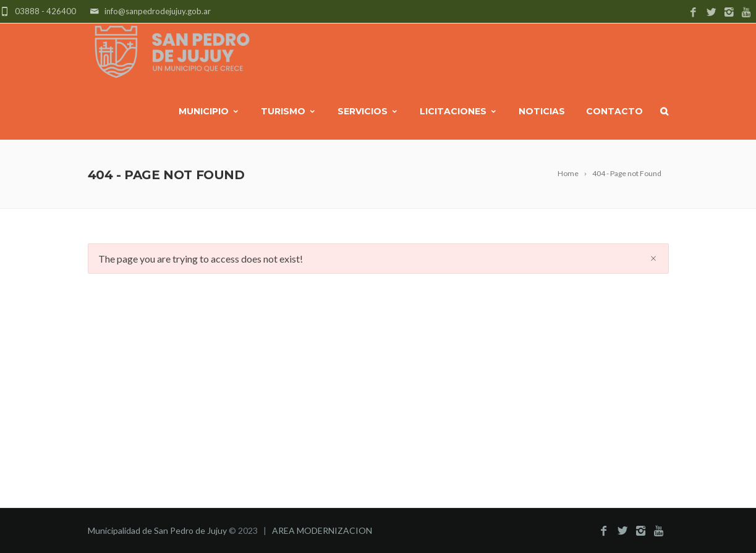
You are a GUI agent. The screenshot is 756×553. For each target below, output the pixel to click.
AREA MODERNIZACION (322, 530)
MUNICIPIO (209, 111)
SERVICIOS (368, 111)
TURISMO (289, 111)
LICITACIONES (459, 111)
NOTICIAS (542, 111)
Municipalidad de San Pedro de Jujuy (157, 530)
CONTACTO (614, 111)
